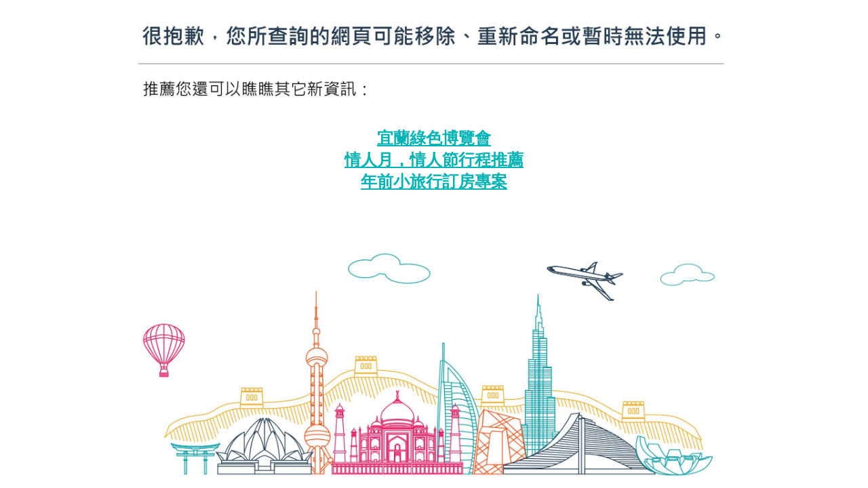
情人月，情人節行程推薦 (434, 160)
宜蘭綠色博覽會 (434, 138)
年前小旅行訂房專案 (434, 182)
